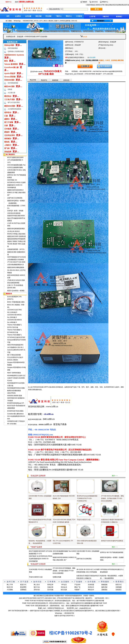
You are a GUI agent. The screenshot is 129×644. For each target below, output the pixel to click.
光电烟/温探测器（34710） (16, 249)
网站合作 (91, 590)
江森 (6, 116)
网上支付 (37, 585)
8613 (45, 21)
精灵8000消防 (10, 106)
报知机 (7, 142)
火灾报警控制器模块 (14, 109)
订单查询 (79, 16)
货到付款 (37, 590)
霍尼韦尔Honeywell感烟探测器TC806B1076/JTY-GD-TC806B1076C (87, 498)
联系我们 (119, 17)
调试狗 (51, 21)
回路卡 (56, 21)
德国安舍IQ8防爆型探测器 (16, 229)
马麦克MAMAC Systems (14, 55)
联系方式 (119, 585)
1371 (41, 21)
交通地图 (119, 587)
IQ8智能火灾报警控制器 (16, 51)
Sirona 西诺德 (10, 77)
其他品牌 (20, 37)
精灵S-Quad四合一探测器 (16, 291)
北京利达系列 (10, 135)
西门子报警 (9, 122)
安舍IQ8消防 (9, 45)
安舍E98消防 (9, 80)
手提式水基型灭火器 (84, 520)
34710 (36, 21)
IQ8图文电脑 (57, 577)
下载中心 (59, 16)
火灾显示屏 (11, 93)
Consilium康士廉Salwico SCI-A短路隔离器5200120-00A (16, 416)
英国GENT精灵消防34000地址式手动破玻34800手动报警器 (16, 218)
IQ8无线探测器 (13, 48)
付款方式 (106, 17)
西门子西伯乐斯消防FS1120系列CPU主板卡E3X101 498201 (15, 357)
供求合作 (91, 587)
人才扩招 (92, 17)
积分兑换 (64, 590)
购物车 (85, 2)
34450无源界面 (65, 21)
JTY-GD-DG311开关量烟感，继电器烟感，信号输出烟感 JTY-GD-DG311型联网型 (112, 498)
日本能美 (8, 129)
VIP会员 (64, 585)
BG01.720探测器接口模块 (16, 302)
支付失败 (50, 590)
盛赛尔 (7, 119)
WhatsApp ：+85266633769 (23, 21)
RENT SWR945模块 (14, 373)
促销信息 (66, 80)
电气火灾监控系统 (14, 102)
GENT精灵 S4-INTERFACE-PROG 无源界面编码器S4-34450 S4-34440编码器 (41, 559)
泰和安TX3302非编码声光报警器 (112, 541)
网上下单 (10, 585)
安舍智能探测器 (13, 83)
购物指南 (55, 80)
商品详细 (33, 80)
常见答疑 (48, 16)
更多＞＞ (115, 476)
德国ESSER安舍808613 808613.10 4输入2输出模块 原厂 (16, 193)
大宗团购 (10, 590)
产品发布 (77, 585)
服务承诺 (104, 587)
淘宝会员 (64, 587)
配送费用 (23, 587)
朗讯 (6, 61)
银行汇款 (37, 587)
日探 (6, 126)
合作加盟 (28, 16)
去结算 (85, 37)
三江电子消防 (10, 99)
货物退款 (104, 590)
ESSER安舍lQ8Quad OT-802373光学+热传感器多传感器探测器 (16, 406)
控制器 (10, 89)
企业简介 (18, 16)
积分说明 (92, 57)
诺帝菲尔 (8, 112)
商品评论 (44, 80)
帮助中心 (69, 16)
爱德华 (7, 132)
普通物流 (23, 590)
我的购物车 (101, 21)
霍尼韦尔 (8, 96)
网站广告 (77, 587)
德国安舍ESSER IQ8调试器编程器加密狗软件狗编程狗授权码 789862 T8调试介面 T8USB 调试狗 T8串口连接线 (17, 241)
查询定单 (50, 585)
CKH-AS (74, 21)
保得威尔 (8, 139)
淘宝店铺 (38, 16)
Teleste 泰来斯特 (11, 64)
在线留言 (119, 590)
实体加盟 (91, 585)
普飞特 (7, 148)
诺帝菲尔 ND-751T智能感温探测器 (112, 552)
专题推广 (77, 590)
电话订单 (10, 587)
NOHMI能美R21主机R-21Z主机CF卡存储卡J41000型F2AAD (16, 378)
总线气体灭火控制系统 (15, 198)
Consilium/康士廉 (11, 67)
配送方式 (23, 585)
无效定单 (50, 587)
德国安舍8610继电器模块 (16, 267)
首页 (8, 16)
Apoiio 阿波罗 (10, 73)
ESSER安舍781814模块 (15, 411)
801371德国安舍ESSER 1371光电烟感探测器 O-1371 (15, 160)
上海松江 (8, 145)
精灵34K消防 (9, 86)
